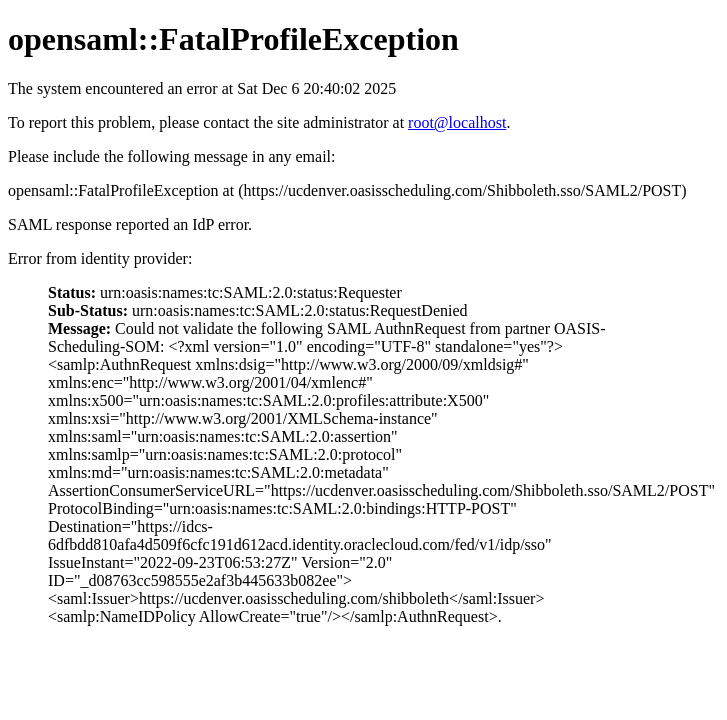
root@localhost (457, 122)
